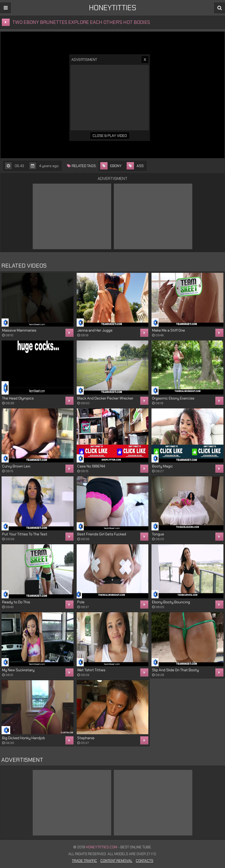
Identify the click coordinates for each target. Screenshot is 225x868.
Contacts (145, 861)
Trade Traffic (85, 861)
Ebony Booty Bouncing (171, 602)
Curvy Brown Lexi (16, 466)
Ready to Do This (16, 602)
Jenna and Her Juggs (95, 330)
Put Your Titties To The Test (25, 534)
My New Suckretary (18, 670)
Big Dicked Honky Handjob (24, 738)
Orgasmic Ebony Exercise (173, 398)
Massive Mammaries (19, 330)
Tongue (158, 534)
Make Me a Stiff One (168, 330)
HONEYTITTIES (113, 8)
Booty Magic (162, 466)
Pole (81, 602)
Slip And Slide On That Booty (175, 670)
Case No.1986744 (91, 466)
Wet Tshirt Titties (91, 670)
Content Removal (116, 861)
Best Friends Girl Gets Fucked (102, 534)
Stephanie (86, 738)
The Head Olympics (18, 398)
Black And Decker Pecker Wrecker (105, 398)
